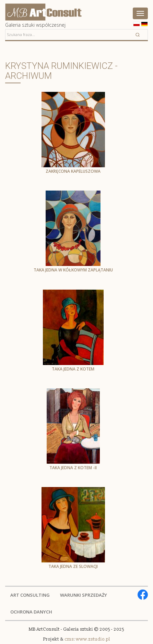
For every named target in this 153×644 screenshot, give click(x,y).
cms (69, 639)
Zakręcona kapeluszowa (73, 171)
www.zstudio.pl (93, 639)
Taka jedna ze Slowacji (73, 566)
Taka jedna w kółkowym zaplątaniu (73, 270)
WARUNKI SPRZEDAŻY (84, 595)
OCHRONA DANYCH (31, 612)
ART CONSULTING (30, 595)
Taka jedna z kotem (73, 369)
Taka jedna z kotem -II (73, 468)
